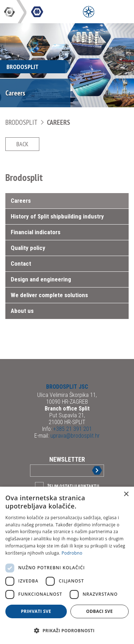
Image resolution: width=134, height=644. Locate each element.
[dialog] (67, 565)
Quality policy (28, 248)
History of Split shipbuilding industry (57, 216)
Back (22, 144)
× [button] (126, 494)
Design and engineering (41, 279)
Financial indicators (36, 232)
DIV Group (10, 12)
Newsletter (67, 459)
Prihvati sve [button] (36, 611)
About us (22, 311)
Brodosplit (22, 122)
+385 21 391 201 (72, 429)
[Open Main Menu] (105, 12)
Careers (58, 122)
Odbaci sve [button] (100, 611)
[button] (67, 631)
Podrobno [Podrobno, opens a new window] (72, 553)
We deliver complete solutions (49, 295)
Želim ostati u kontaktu (73, 486)
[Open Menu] (89, 12)
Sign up (91, 470)
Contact (21, 264)
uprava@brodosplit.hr (74, 436)
